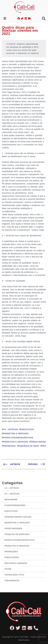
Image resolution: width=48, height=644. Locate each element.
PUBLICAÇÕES (12, 557)
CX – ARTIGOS (12, 488)
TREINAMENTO (12, 580)
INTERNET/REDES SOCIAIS (18, 517)
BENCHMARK (11, 499)
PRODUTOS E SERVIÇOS (17, 546)
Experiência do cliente (29, 446)
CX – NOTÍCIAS (12, 494)
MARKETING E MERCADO (17, 523)
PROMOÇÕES (11, 552)
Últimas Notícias (38, 442)
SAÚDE (8, 569)
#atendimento (9, 446)
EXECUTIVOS (11, 511)
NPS (44, 446)
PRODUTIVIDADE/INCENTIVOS (19, 540)
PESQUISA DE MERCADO (17, 534)
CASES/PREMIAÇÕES (15, 505)
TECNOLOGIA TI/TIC (14, 575)
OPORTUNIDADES (13, 528)
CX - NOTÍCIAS (11, 429)
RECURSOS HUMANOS (16, 563)
